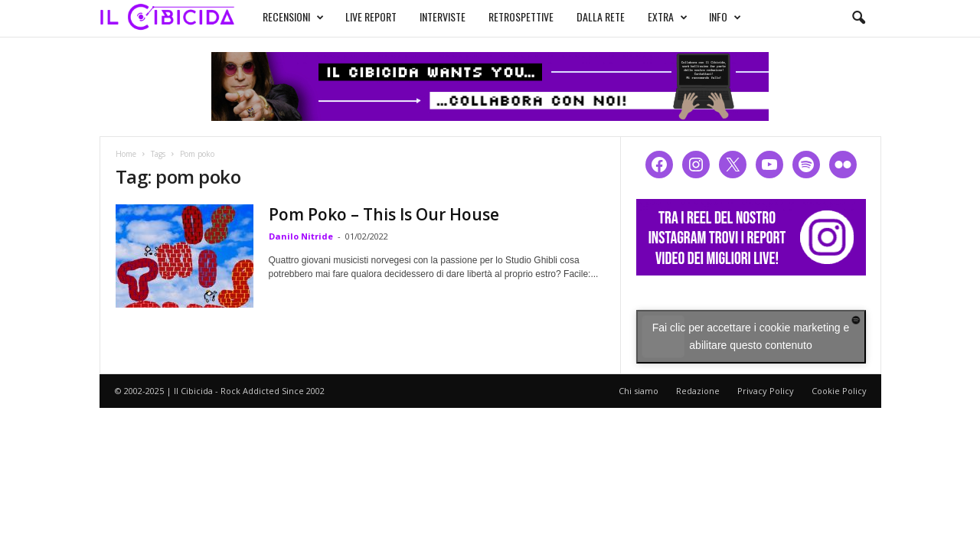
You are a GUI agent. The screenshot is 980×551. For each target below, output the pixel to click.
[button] (858, 18)
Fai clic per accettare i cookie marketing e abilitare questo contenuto (751, 336)
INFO (725, 17)
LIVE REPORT (371, 16)
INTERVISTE (443, 16)
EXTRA (668, 17)
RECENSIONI (293, 17)
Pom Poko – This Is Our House (384, 214)
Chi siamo (639, 391)
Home (126, 154)
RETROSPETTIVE (521, 16)
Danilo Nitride (301, 236)
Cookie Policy (839, 391)
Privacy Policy (766, 391)
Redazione (698, 391)
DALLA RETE (601, 16)
